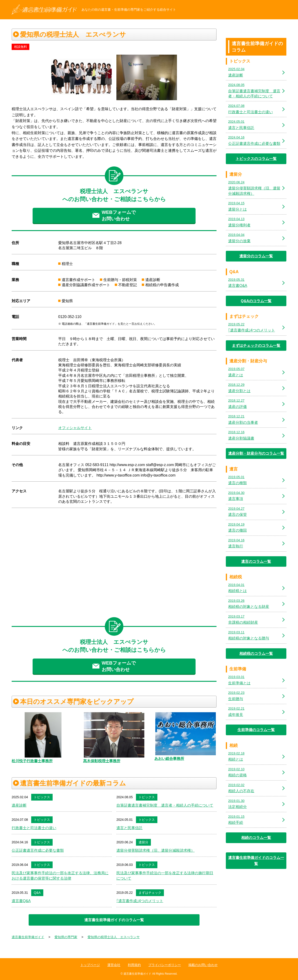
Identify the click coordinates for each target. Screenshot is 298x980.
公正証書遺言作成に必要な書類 (38, 850)
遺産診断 (19, 805)
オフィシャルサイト (75, 428)
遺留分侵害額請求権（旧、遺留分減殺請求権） (156, 850)
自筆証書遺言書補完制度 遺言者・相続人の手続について (165, 805)
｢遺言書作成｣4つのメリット (140, 901)
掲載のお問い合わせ (203, 965)
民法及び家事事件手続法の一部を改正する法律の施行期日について (165, 876)
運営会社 (114, 965)
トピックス (42, 797)
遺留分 (143, 842)
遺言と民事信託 (129, 828)
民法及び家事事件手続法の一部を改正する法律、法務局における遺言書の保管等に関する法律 (60, 876)
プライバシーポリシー (165, 965)
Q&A (37, 893)
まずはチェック (150, 893)
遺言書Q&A (21, 901)
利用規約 (134, 965)
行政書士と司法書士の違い (34, 828)
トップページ (90, 965)
